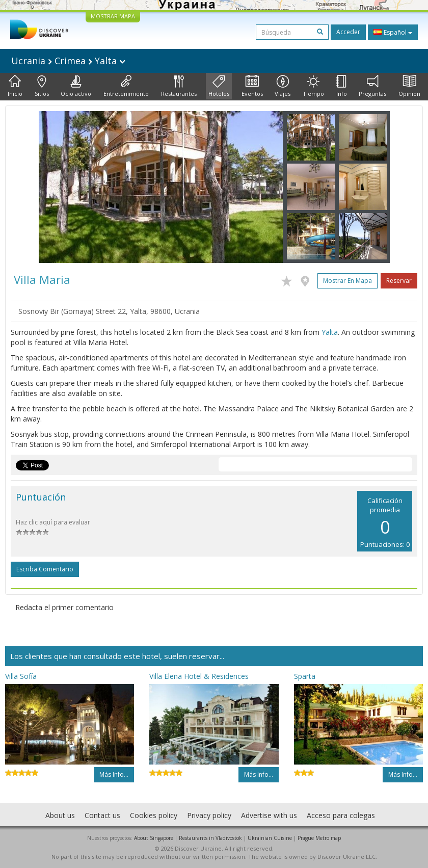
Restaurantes (179, 86)
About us (60, 815)
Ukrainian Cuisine (270, 838)
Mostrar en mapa (347, 281)
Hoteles (219, 86)
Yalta (330, 332)
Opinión (409, 86)
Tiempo (313, 86)
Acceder (348, 32)
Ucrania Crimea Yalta (68, 61)
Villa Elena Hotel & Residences (199, 676)
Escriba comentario (45, 569)
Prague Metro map (319, 838)
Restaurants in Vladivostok (210, 838)
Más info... (114, 774)
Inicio (15, 86)
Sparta (305, 676)
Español (393, 32)
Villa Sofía (21, 676)
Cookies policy (154, 815)
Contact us (102, 815)
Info (342, 86)
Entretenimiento (126, 86)
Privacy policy (209, 815)
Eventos (252, 86)
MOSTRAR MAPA (113, 16)
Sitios (42, 86)
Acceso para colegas (341, 815)
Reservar (399, 281)
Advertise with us (269, 815)
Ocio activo (76, 86)
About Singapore (154, 838)
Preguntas (372, 86)
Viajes (283, 86)
